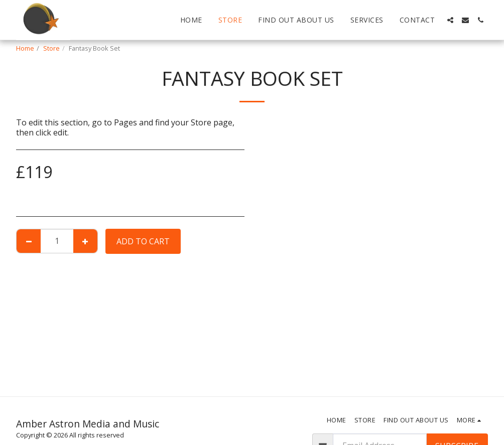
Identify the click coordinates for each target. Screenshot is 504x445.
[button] (450, 20)
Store (51, 48)
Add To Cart (143, 241)
